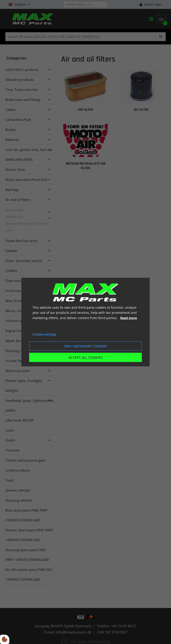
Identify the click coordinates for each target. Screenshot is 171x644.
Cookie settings (44, 334)
